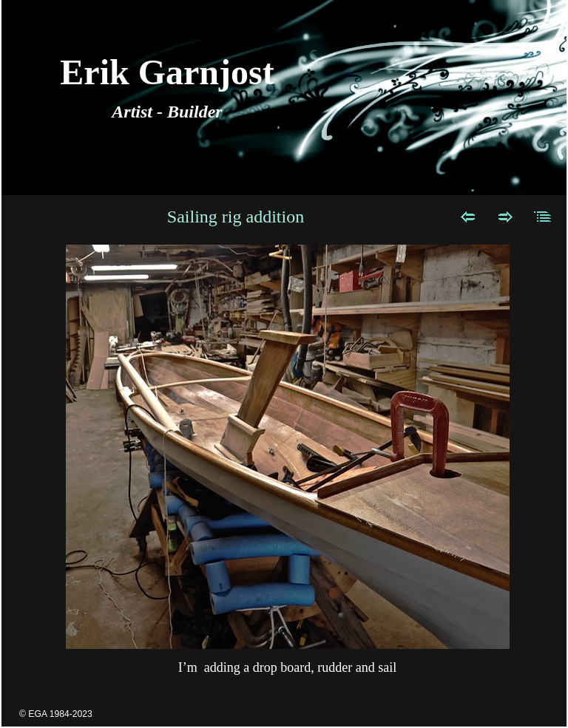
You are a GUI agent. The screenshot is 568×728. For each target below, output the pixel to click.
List (543, 217)
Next (506, 217)
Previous (468, 217)
